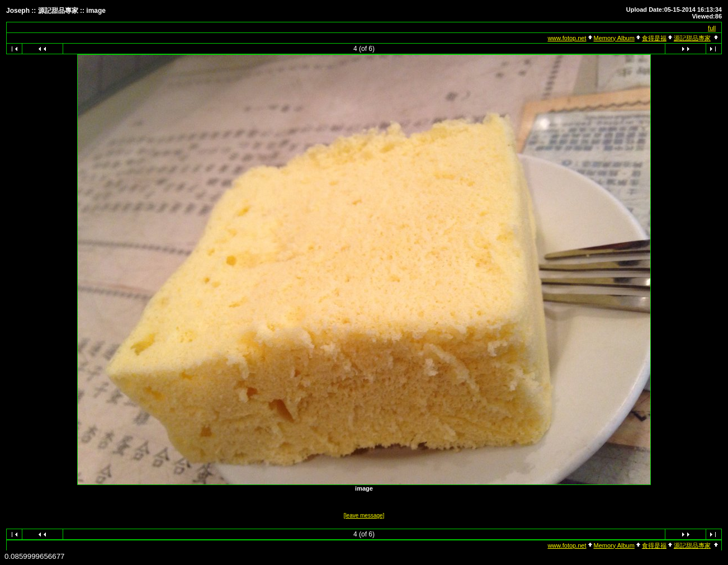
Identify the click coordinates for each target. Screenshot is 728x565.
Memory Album (614, 38)
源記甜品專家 (692, 38)
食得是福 (654, 38)
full (712, 28)
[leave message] (364, 515)
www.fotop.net (567, 38)
